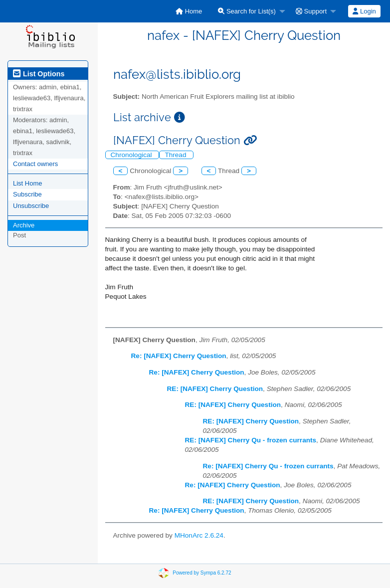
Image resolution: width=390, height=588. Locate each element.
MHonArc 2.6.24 (199, 535)
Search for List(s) (247, 11)
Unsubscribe (31, 206)
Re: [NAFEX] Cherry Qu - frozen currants (268, 466)
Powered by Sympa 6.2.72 (202, 573)
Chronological (132, 155)
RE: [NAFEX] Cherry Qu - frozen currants (251, 440)
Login (364, 11)
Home (189, 11)
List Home (28, 183)
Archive (24, 225)
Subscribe (27, 194)
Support (311, 11)
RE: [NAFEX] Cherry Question (215, 389)
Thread (176, 155)
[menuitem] (189, 11)
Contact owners (35, 164)
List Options (39, 74)
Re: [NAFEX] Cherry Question (179, 356)
